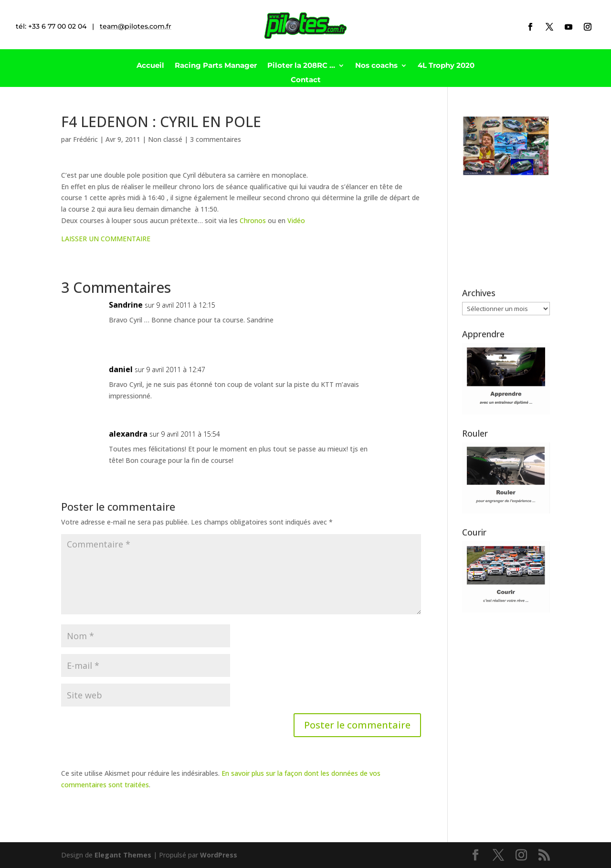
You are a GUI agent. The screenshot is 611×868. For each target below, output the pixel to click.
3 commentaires (216, 139)
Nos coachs (376, 66)
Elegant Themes (123, 855)
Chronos (253, 220)
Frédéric (85, 139)
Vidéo (296, 220)
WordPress (219, 855)
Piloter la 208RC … (301, 66)
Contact (306, 80)
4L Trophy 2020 (446, 66)
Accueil (150, 66)
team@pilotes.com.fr (136, 26)
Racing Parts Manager (216, 66)
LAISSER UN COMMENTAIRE (106, 239)
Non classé (165, 139)
